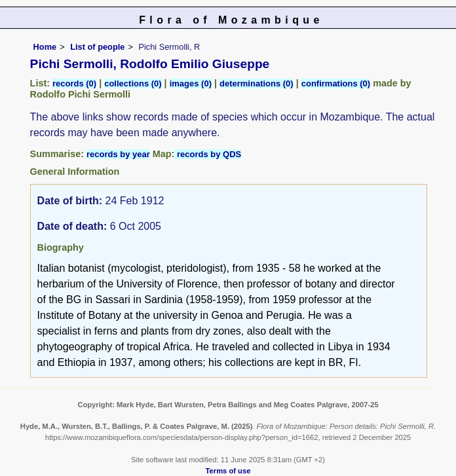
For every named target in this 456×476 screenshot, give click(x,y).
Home (45, 47)
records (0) (74, 83)
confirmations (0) (336, 83)
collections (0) (133, 83)
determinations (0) (256, 83)
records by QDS (208, 154)
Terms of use (228, 471)
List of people (97, 47)
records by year (118, 154)
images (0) (191, 83)
